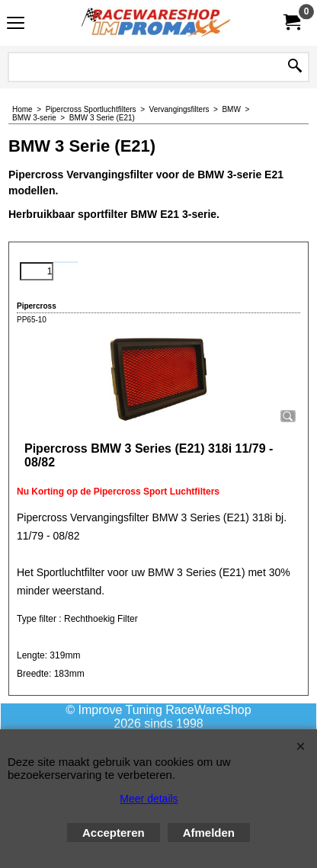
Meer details (149, 799)
